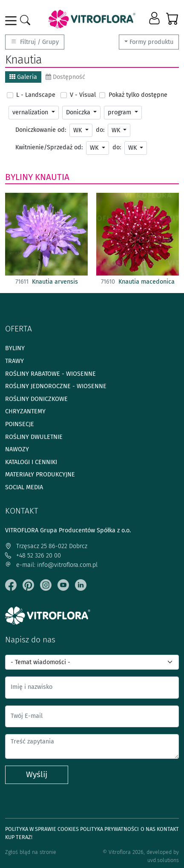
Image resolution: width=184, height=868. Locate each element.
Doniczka (79, 112)
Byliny (19, 177)
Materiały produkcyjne (40, 475)
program (120, 112)
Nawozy (17, 449)
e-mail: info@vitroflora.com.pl (51, 565)
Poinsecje (20, 424)
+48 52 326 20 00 (33, 556)
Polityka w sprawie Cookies (42, 829)
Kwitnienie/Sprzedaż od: (49, 147)
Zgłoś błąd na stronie (31, 852)
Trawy (14, 361)
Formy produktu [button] (151, 42)
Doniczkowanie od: (41, 130)
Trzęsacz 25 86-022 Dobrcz (46, 546)
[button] (155, 19)
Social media (24, 487)
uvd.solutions (163, 860)
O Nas (148, 829)
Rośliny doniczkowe (36, 399)
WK (78, 130)
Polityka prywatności (109, 829)
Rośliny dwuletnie (34, 437)
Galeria (23, 77)
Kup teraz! (19, 837)
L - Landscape (36, 95)
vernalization (31, 112)
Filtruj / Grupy (35, 42)
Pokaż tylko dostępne (138, 95)
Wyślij (37, 774)
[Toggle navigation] (12, 21)
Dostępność (65, 77)
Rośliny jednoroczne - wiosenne (56, 386)
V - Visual (83, 95)
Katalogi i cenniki (31, 462)
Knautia (52, 177)
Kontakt (168, 829)
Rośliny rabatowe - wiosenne (50, 374)
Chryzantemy (25, 411)
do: (100, 130)
